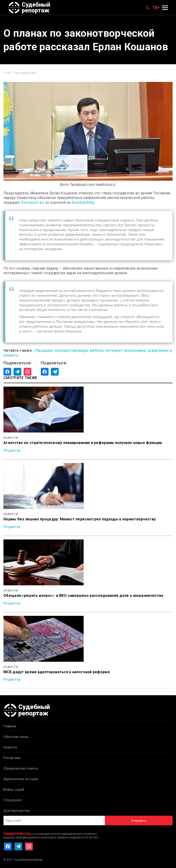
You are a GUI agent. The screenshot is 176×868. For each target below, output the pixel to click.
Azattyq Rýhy (83, 202)
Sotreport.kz (33, 202)
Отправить (139, 821)
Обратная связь (16, 737)
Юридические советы (21, 768)
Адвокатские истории (21, 779)
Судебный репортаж (29, 8)
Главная (10, 726)
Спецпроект (13, 800)
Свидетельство (18, 833)
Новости (10, 747)
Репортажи (12, 758)
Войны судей (14, 790)
